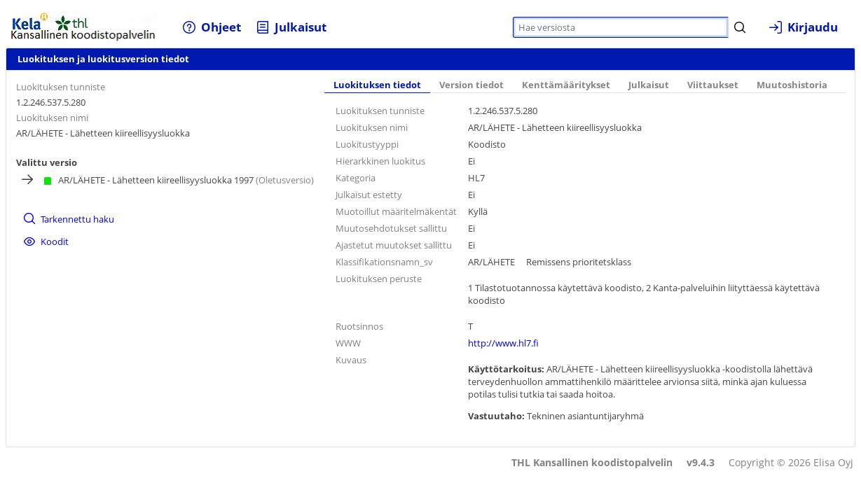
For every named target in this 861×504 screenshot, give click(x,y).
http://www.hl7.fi (503, 343)
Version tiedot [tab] (471, 85)
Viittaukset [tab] (713, 85)
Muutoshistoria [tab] (792, 85)
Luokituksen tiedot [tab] (377, 85)
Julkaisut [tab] (649, 85)
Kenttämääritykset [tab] (566, 85)
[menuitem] (212, 27)
